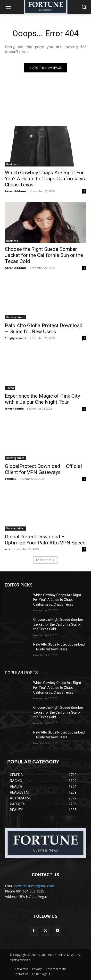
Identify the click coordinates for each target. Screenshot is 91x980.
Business (12, 164)
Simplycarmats (16, 338)
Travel (10, 388)
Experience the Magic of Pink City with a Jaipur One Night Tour (42, 399)
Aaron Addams (16, 191)
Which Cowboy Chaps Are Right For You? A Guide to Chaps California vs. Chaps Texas (45, 179)
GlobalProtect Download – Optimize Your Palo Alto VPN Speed (45, 540)
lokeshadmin (14, 408)
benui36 (10, 479)
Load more (45, 560)
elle (8, 549)
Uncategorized (15, 317)
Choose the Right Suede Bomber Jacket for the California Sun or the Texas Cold (44, 255)
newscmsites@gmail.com (34, 886)
